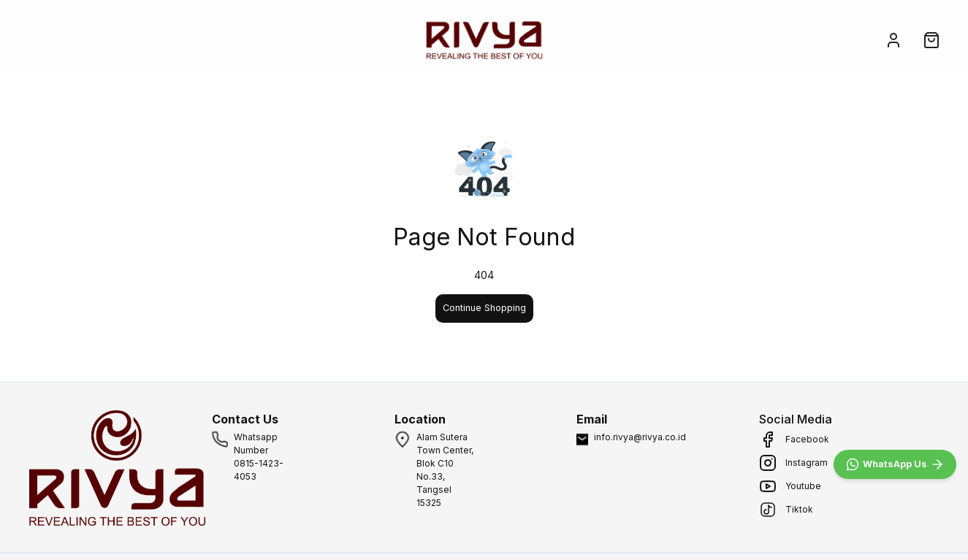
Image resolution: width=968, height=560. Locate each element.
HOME (38, 40)
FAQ (339, 40)
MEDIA (268, 40)
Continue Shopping (484, 308)
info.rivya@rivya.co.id (640, 437)
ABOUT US (181, 40)
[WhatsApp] (895, 464)
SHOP (104, 40)
